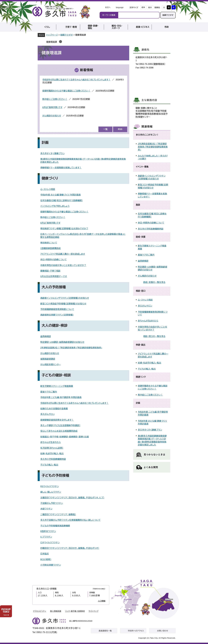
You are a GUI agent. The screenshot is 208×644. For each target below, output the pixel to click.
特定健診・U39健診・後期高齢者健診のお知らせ (62, 342)
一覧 (105, 129)
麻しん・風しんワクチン (51, 492)
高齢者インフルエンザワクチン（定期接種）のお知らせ (65, 298)
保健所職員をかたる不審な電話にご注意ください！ (66, 91)
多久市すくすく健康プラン (52, 153)
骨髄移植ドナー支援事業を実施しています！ (61, 168)
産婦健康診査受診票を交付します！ (57, 420)
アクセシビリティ (40, 611)
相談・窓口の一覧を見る (154, 336)
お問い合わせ (163, 631)
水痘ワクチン (46, 509)
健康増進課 (52, 42)
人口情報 (102, 601)
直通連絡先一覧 (105, 631)
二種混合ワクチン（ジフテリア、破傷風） (58, 514)
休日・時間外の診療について (54, 260)
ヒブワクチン (46, 537)
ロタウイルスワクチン (50, 543)
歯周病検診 (46, 336)
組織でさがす (168, 15)
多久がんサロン (47, 414)
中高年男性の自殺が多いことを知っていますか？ (63, 265)
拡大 (150, 7)
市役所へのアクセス (136, 631)
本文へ (108, 7)
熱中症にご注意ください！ (55, 99)
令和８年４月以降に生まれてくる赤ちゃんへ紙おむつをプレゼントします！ (76, 80)
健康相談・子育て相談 (50, 271)
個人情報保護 (56, 611)
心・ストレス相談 (48, 189)
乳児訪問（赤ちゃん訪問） (52, 448)
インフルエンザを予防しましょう (55, 206)
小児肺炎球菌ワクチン (51, 565)
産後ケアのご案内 (49, 392)
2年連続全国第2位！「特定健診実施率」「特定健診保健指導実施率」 (71, 348)
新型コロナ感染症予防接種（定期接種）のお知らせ (63, 304)
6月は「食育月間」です (52, 107)
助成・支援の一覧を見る (154, 282)
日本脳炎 (45, 554)
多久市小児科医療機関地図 (53, 459)
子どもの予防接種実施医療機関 (55, 526)
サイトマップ (94, 611)
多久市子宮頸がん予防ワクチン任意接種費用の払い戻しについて (70, 520)
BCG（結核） (46, 559)
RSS (120, 129)
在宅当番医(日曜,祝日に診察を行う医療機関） (62, 201)
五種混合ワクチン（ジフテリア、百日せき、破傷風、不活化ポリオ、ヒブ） (72, 498)
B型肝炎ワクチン (48, 531)
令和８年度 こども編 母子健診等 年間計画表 (61, 397)
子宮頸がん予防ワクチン (52, 503)
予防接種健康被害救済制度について (57, 309)
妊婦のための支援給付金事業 (54, 409)
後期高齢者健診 (48, 359)
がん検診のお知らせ (52, 116)
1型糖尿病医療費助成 (50, 248)
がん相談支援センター (51, 365)
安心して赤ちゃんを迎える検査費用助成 (59, 431)
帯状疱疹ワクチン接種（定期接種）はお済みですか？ (64, 229)
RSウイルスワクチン (50, 486)
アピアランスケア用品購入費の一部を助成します (63, 254)
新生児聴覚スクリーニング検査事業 (57, 386)
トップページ (52, 35)
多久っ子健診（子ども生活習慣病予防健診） (60, 425)
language (120, 7)
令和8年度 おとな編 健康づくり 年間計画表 (60, 195)
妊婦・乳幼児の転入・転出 (52, 454)
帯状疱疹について (49, 243)
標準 (143, 7)
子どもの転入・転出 (49, 465)
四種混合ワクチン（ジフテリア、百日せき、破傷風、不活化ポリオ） (70, 548)
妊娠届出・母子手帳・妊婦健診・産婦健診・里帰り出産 (65, 437)
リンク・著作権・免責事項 (75, 611)
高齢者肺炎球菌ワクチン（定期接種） (57, 315)
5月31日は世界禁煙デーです (54, 276)
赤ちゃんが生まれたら (51, 442)
